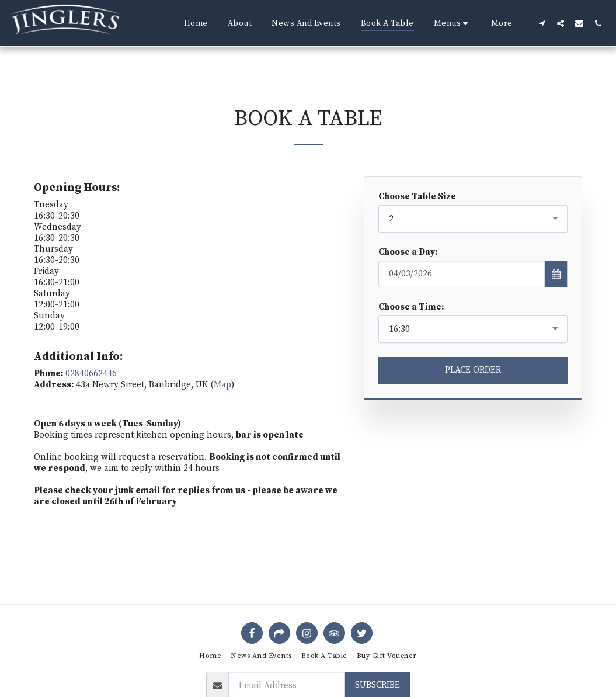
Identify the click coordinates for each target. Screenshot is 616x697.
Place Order (473, 370)
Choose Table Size (417, 197)
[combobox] (473, 219)
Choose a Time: (411, 307)
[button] (453, 23)
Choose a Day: (408, 252)
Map (222, 385)
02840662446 (91, 374)
